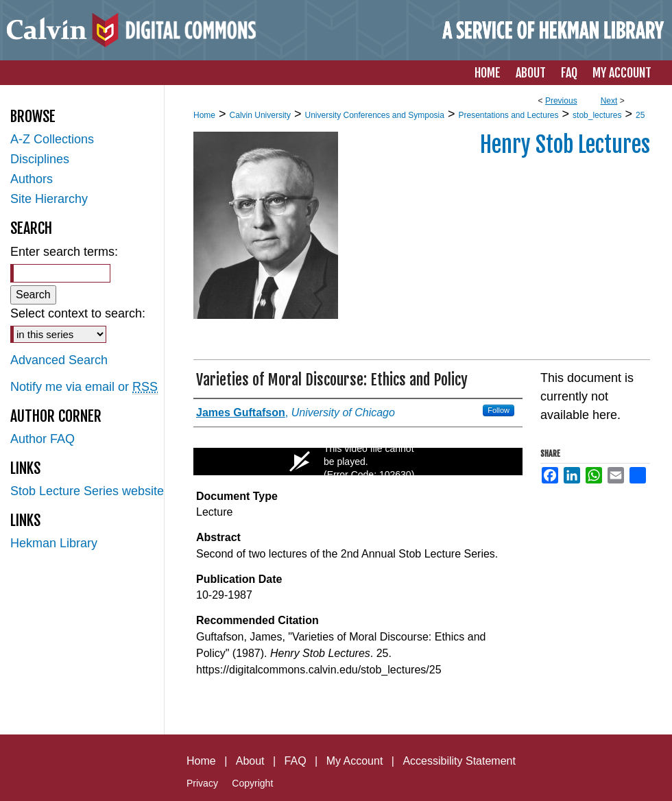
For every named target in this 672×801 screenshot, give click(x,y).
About (250, 761)
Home (204, 115)
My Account (355, 761)
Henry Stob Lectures (565, 145)
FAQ (296, 761)
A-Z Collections (52, 139)
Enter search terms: (64, 252)
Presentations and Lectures (508, 115)
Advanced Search (59, 360)
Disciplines (40, 159)
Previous (561, 101)
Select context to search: (78, 313)
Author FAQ (43, 439)
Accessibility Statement (459, 761)
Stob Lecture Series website (87, 491)
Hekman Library (54, 543)
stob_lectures (597, 115)
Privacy (202, 783)
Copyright (252, 783)
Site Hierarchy (49, 199)
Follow (499, 410)
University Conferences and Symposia (374, 115)
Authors (32, 179)
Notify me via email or (84, 387)
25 (640, 115)
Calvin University (260, 115)
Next (609, 101)
